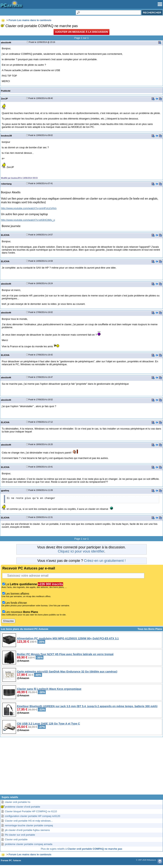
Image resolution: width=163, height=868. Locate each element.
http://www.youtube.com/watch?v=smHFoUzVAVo (29, 208)
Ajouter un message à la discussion (81, 32)
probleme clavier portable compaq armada (29, 844)
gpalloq (5, 490)
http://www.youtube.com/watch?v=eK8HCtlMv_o (28, 220)
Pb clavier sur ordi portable (20, 835)
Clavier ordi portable (16, 839)
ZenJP (4, 99)
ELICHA (5, 235)
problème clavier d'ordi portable (22, 807)
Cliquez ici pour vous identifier (81, 551)
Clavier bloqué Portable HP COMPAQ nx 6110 (31, 811)
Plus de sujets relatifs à (81, 849)
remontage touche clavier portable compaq (29, 825)
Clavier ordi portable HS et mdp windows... (29, 821)
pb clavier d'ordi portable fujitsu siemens (27, 830)
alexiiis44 (6, 42)
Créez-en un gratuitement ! (105, 561)
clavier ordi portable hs (18, 802)
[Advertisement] (81, 767)
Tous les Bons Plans (150, 629)
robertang (6, 184)
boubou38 (6, 136)
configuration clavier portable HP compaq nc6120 (33, 816)
